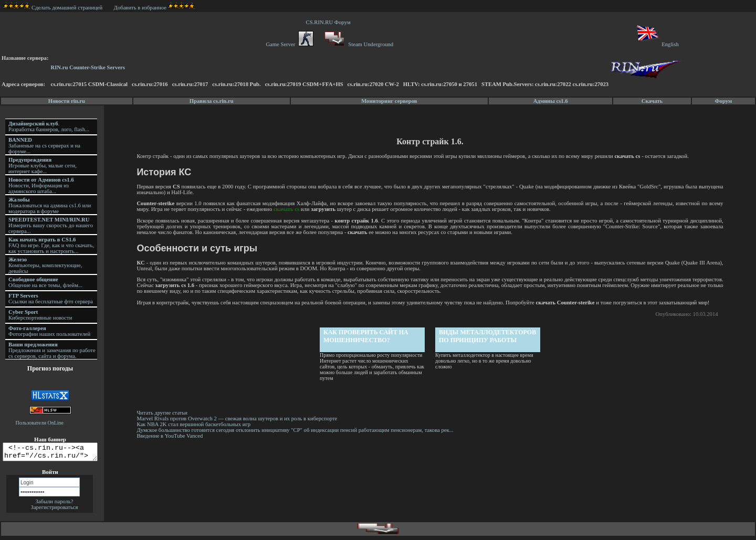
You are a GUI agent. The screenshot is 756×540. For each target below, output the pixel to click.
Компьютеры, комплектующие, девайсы (45, 265)
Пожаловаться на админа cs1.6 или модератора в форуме (50, 205)
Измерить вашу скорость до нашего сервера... (51, 225)
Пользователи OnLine (40, 423)
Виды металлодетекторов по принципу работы (489, 336)
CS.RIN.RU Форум (330, 22)
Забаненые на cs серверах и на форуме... (44, 146)
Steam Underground (358, 44)
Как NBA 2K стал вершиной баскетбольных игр (195, 424)
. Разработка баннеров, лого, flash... (49, 126)
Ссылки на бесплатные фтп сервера (51, 299)
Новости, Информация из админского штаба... (41, 186)
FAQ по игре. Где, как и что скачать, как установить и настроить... (51, 245)
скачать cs (288, 209)
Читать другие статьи (164, 413)
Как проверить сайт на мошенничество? (367, 336)
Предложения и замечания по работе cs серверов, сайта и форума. (52, 350)
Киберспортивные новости (40, 315)
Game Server (289, 44)
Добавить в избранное (140, 8)
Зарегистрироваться (55, 510)
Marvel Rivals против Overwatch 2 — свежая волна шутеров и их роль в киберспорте (239, 419)
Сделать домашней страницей (53, 8)
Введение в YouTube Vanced (171, 436)
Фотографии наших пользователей (49, 331)
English (657, 44)
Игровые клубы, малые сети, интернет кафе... (43, 166)
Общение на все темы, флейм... (45, 282)
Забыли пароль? (54, 505)
